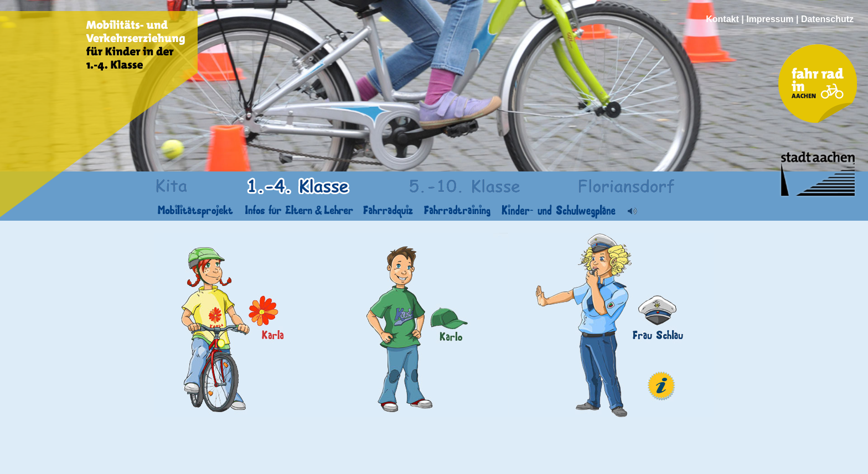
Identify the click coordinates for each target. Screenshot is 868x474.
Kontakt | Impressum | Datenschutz (780, 19)
